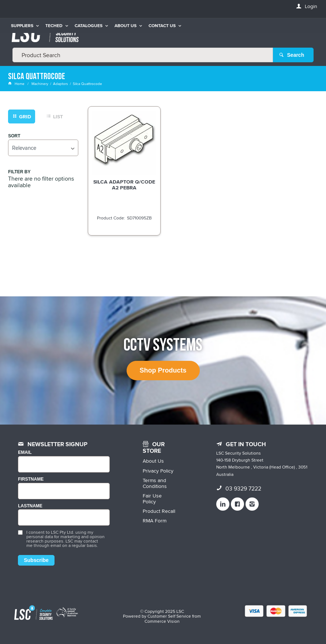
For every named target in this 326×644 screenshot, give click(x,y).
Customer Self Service (169, 616)
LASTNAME (30, 506)
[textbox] (143, 55)
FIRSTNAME (31, 479)
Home (17, 84)
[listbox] (43, 148)
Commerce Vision (162, 621)
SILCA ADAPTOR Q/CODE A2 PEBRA (124, 185)
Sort (14, 136)
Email (25, 453)
